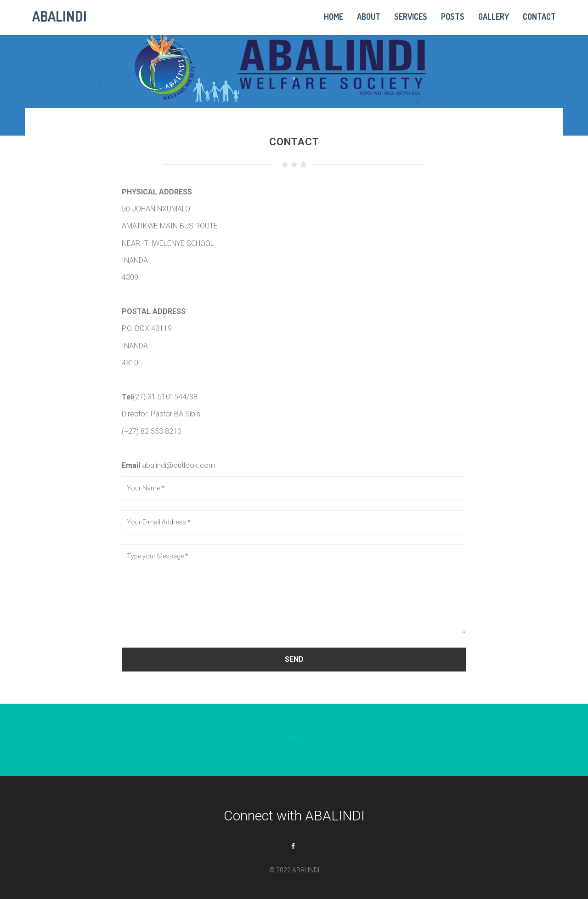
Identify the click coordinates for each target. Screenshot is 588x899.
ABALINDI (59, 15)
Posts (453, 17)
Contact (539, 17)
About (369, 17)
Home (334, 17)
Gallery (494, 17)
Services (411, 17)
